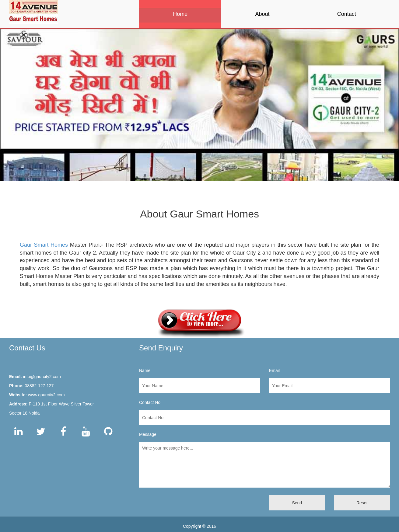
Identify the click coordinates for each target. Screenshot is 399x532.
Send (297, 503)
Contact (347, 14)
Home (180, 14)
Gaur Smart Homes (44, 245)
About (262, 14)
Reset (362, 503)
